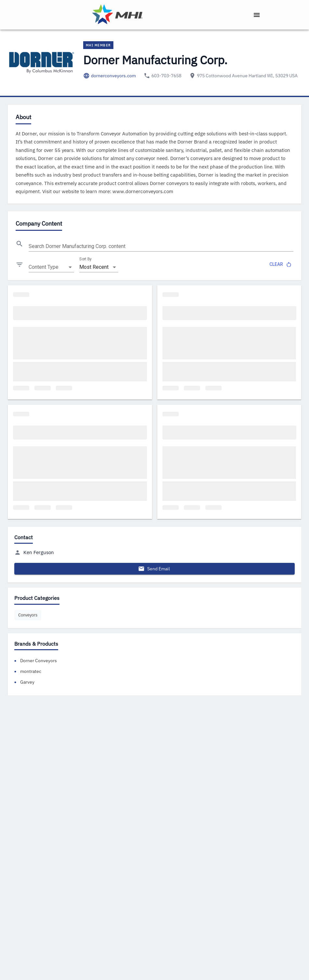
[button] (28, 615)
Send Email (154, 569)
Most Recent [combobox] (94, 267)
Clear (280, 264)
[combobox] (51, 267)
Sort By (85, 259)
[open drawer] (257, 15)
